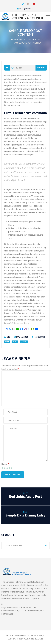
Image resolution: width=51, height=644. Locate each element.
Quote (24, 342)
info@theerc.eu (27, 9)
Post (15, 342)
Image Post (34, 39)
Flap (7, 342)
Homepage (16, 39)
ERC (8, 337)
